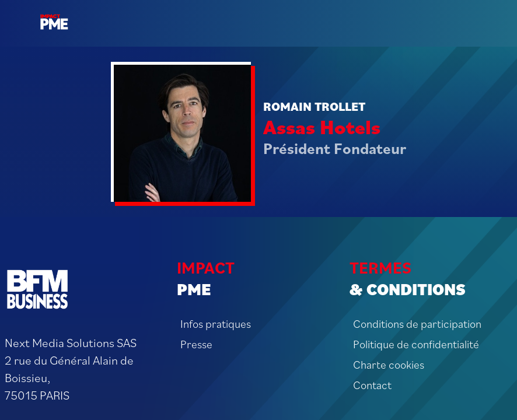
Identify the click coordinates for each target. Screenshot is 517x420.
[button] (18, 17)
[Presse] (258, 344)
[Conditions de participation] (431, 323)
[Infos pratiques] (258, 323)
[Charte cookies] (431, 364)
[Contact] (431, 385)
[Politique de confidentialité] (431, 344)
